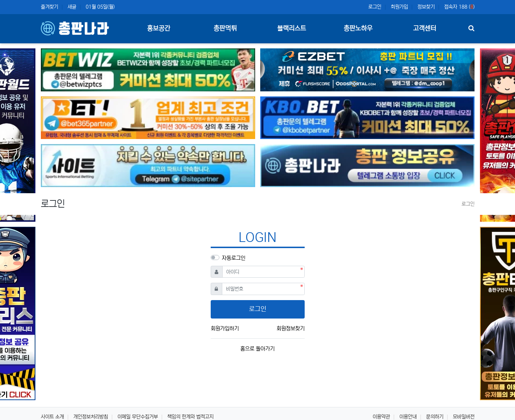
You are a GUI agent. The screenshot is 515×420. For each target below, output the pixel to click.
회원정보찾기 (291, 328)
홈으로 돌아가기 (257, 349)
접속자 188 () (459, 7)
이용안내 (408, 417)
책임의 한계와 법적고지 (190, 417)
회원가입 (399, 7)
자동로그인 (234, 258)
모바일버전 (464, 417)
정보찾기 (426, 7)
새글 (72, 7)
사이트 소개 (52, 417)
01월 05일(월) (100, 7)
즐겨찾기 (50, 7)
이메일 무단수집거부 (138, 417)
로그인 (375, 7)
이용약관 (381, 417)
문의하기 (435, 417)
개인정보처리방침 (91, 417)
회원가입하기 (225, 328)
